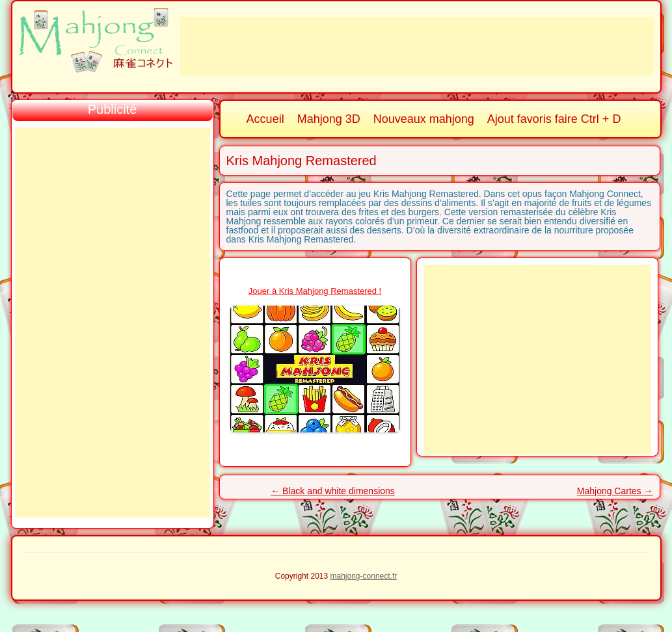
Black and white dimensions (333, 491)
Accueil (265, 119)
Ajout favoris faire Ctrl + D (554, 119)
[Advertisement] (417, 46)
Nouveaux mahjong (424, 119)
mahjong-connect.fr (364, 576)
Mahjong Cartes (615, 491)
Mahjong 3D (329, 119)
